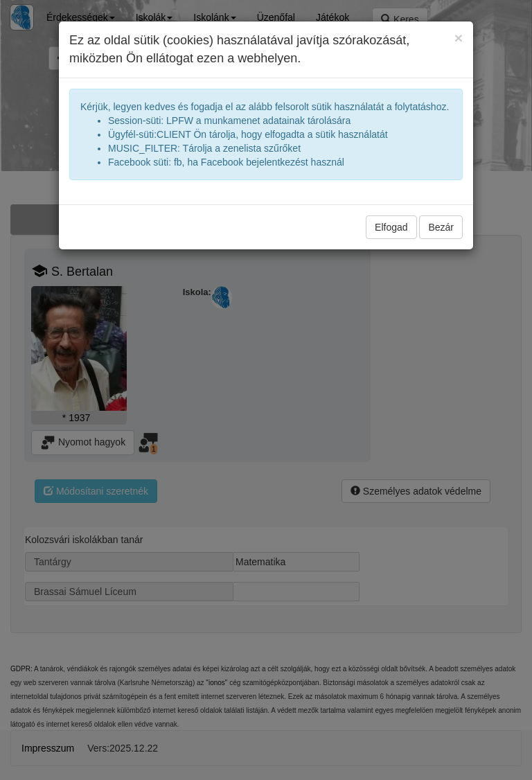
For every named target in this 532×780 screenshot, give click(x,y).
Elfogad (391, 227)
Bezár (441, 227)
